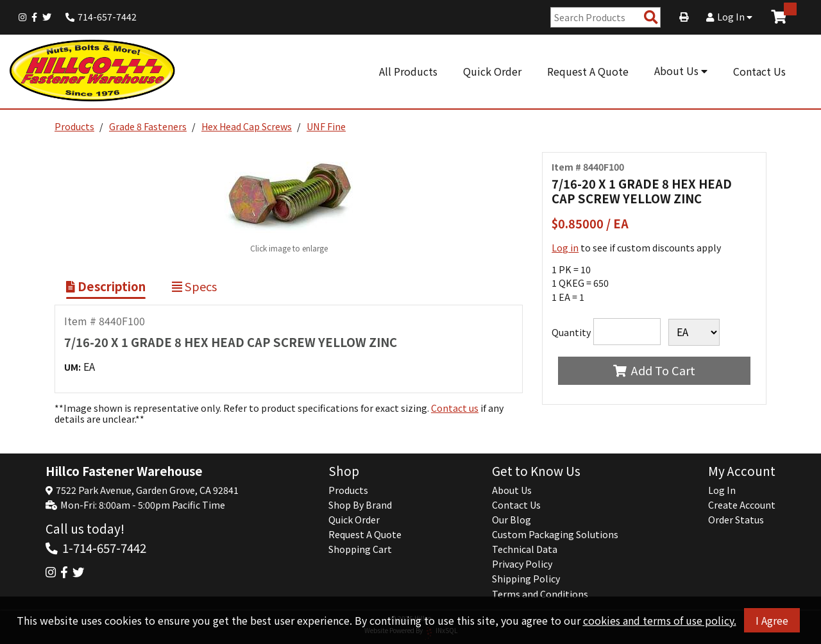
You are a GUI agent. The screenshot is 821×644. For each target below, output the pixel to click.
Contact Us (759, 71)
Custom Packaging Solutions (555, 534)
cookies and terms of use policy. (660, 620)
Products (74, 126)
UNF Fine (326, 126)
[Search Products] (651, 18)
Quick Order (492, 71)
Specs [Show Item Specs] (194, 286)
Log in (565, 248)
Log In (729, 17)
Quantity (571, 332)
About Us (681, 71)
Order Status (736, 520)
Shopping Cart (360, 549)
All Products (408, 71)
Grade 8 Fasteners (148, 126)
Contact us (455, 408)
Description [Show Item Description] (106, 286)
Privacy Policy (522, 564)
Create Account (742, 505)
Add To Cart (654, 370)
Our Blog (512, 520)
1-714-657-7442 (104, 547)
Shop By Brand (360, 505)
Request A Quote (588, 71)
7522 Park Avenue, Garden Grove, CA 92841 (147, 490)
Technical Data (525, 549)
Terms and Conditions (540, 594)
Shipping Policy (526, 579)
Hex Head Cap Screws (247, 126)
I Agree (772, 620)
